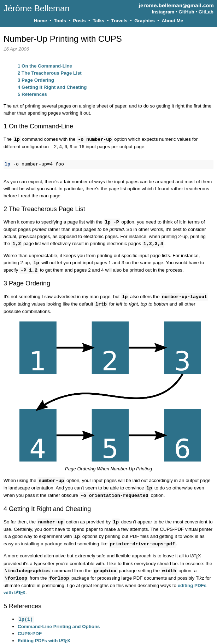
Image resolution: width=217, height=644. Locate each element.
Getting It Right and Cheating (52, 87)
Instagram (163, 12)
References (32, 94)
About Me (172, 21)
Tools (60, 21)
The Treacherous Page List (50, 73)
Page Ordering (36, 80)
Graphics (145, 21)
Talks (98, 21)
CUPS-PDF (30, 628)
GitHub (186, 12)
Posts (79, 21)
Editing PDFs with (44, 635)
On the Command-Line (45, 66)
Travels (119, 21)
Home (40, 21)
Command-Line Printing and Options (59, 621)
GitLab (206, 12)
